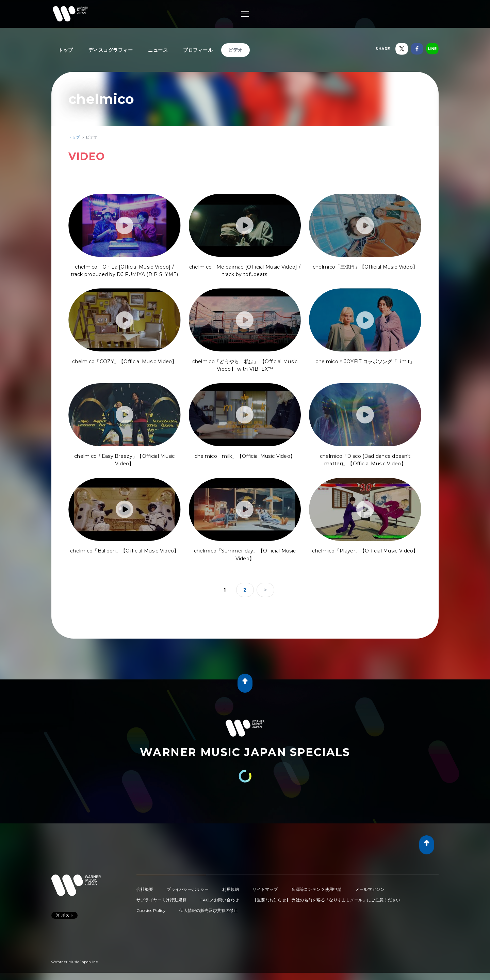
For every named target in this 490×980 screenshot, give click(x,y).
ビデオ (235, 50)
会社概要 (145, 889)
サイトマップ (265, 889)
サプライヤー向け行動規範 (162, 900)
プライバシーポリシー (188, 889)
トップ (66, 50)
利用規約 (231, 889)
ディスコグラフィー (111, 50)
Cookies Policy (151, 910)
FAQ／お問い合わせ (220, 900)
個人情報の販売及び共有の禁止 (209, 910)
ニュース (158, 50)
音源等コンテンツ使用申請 (316, 889)
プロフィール (198, 50)
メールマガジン (370, 889)
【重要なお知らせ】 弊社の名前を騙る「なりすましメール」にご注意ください (327, 900)
